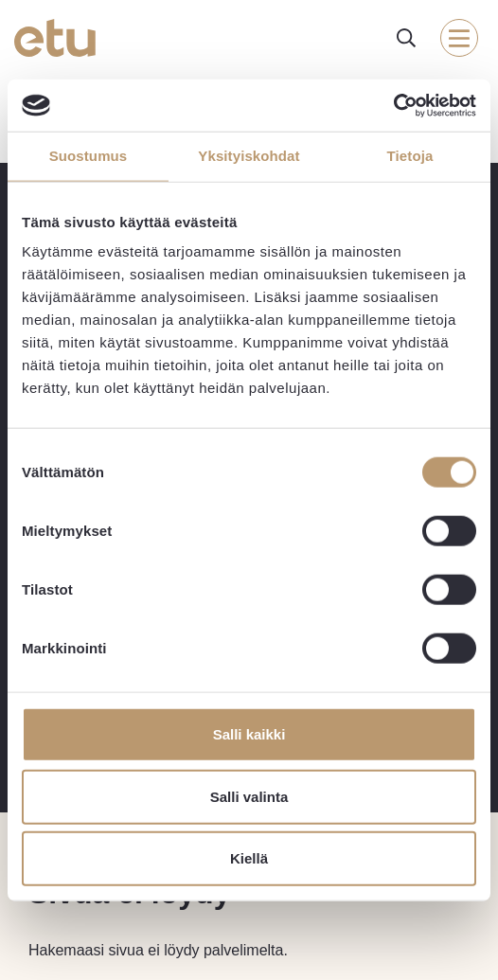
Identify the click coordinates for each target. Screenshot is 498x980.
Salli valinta (249, 796)
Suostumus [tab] (89, 156)
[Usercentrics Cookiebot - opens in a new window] (393, 105)
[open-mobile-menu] (459, 38)
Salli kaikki (249, 734)
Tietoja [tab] (410, 156)
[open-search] (406, 38)
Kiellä (249, 858)
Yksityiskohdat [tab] (249, 156)
